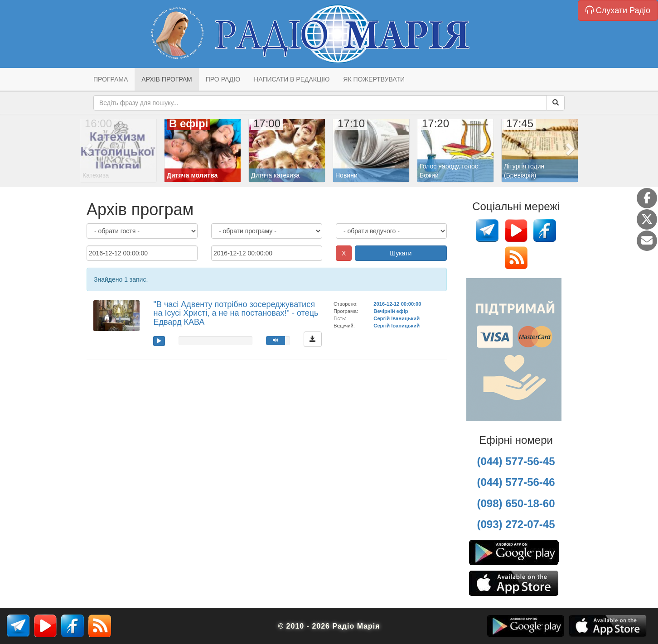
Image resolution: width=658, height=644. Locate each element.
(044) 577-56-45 (516, 461)
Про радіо (223, 79)
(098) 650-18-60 (516, 503)
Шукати (401, 253)
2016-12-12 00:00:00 (397, 304)
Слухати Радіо (618, 10)
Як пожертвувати (374, 79)
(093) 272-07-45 (516, 524)
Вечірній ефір (391, 311)
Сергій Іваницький (397, 318)
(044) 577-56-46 (516, 482)
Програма (111, 79)
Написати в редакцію (292, 79)
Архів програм (167, 79)
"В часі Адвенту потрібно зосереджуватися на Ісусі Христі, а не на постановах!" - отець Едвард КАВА (236, 313)
